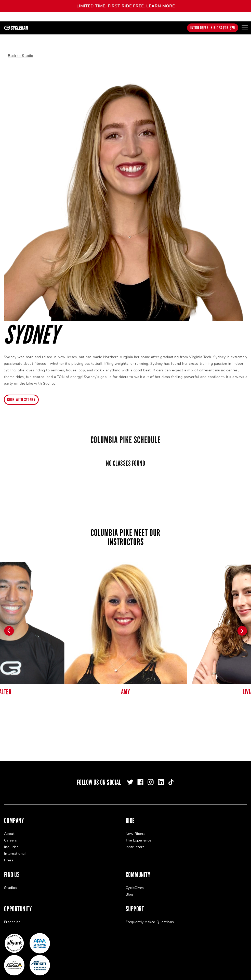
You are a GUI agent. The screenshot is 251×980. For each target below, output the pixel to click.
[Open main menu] (245, 28)
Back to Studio (21, 50)
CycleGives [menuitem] (135, 882)
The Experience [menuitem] (138, 834)
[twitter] (130, 776)
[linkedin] (161, 776)
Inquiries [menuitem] (11, 841)
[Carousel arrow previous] (9, 625)
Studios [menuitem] (11, 882)
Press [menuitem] (9, 854)
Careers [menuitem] (11, 834)
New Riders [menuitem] (136, 828)
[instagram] (151, 776)
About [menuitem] (9, 828)
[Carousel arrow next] (242, 625)
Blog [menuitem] (129, 889)
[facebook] (140, 776)
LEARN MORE (161, 6)
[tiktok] (171, 776)
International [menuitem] (15, 848)
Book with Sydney (21, 394)
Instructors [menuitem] (135, 841)
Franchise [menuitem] (12, 916)
